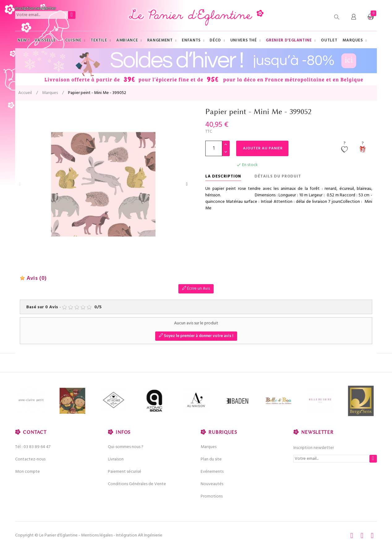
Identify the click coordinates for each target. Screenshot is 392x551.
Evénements (212, 472)
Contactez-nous (30, 459)
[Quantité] (214, 148)
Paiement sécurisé (125, 472)
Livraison (116, 459)
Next (187, 184)
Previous (20, 184)
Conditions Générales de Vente (137, 484)
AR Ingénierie (150, 535)
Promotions (212, 496)
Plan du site (211, 459)
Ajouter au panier (263, 148)
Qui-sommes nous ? (126, 447)
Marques (209, 447)
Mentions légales (97, 535)
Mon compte (28, 472)
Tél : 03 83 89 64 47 (33, 447)
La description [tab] (223, 176)
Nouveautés (212, 484)
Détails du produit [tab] (278, 176)
